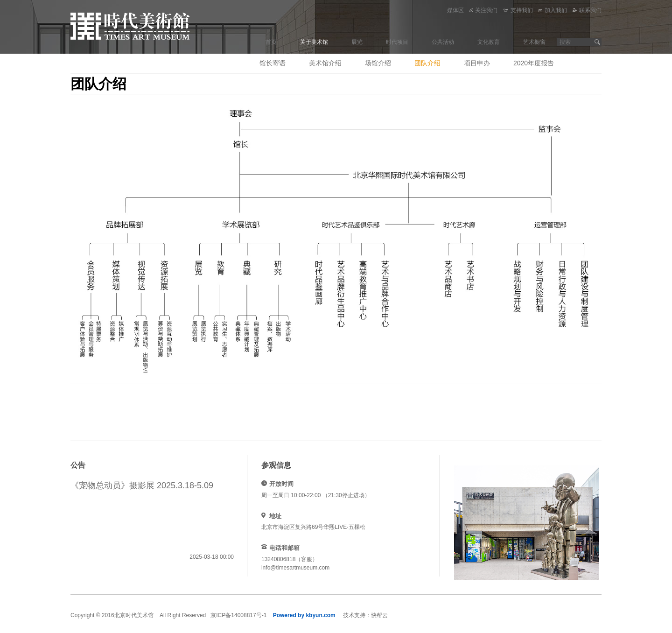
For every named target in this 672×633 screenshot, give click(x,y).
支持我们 (518, 10)
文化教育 (489, 42)
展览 (357, 42)
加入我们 (553, 10)
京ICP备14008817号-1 (238, 615)
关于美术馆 (314, 42)
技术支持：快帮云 (365, 615)
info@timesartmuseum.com (295, 568)
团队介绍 (427, 63)
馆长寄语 (273, 63)
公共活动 (443, 42)
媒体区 (455, 10)
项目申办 (477, 63)
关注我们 (483, 10)
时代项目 (397, 42)
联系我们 (587, 10)
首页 (271, 42)
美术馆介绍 (325, 63)
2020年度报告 (534, 63)
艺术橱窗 (534, 42)
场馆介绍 (378, 63)
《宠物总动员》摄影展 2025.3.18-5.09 (142, 485)
